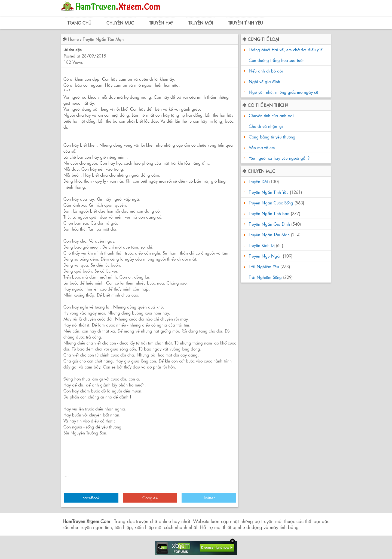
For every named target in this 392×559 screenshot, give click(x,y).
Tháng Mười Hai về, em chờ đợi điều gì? (286, 49)
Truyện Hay (161, 23)
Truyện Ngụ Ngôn (265, 256)
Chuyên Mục (120, 23)
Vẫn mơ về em (261, 147)
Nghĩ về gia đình (264, 81)
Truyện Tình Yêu (245, 23)
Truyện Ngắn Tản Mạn (103, 39)
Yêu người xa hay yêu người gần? (278, 158)
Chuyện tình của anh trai (271, 115)
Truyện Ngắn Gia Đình (269, 224)
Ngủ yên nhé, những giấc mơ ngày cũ (284, 92)
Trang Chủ (79, 23)
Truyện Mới (201, 23)
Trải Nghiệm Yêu (264, 266)
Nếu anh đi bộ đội (266, 71)
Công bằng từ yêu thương (271, 137)
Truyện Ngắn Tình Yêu (269, 192)
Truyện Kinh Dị (262, 245)
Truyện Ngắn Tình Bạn (269, 213)
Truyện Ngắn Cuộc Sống (271, 203)
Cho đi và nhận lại (265, 126)
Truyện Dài (258, 181)
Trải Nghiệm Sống (265, 277)
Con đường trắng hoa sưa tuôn (277, 60)
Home (73, 39)
